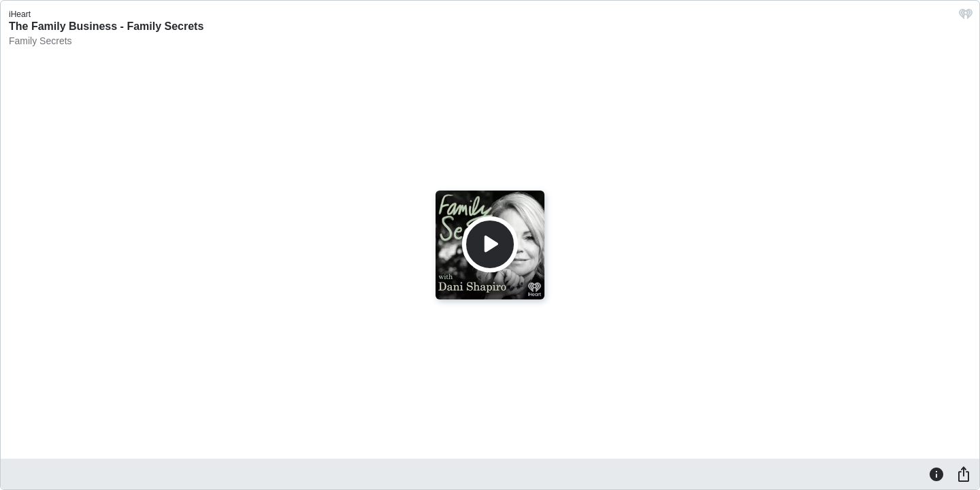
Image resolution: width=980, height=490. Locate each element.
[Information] (936, 474)
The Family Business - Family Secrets (106, 26)
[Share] (964, 474)
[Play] (490, 244)
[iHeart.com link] (966, 17)
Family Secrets (40, 41)
